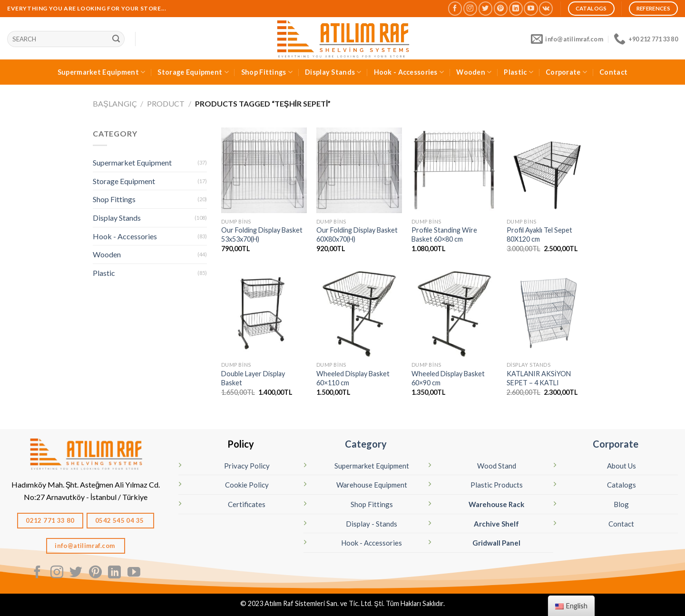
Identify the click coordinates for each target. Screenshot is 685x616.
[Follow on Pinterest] (501, 8)
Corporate (566, 72)
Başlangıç (115, 103)
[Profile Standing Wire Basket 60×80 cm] (454, 170)
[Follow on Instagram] (470, 8)
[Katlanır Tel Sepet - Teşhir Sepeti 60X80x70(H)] (359, 170)
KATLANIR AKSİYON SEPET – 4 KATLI (539, 378)
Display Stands (333, 72)
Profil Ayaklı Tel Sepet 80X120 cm (539, 235)
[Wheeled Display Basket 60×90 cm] (454, 314)
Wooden (474, 72)
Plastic (519, 72)
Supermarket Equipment (102, 72)
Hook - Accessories (409, 72)
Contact (613, 72)
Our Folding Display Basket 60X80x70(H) (357, 235)
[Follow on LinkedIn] (516, 8)
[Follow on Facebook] (455, 8)
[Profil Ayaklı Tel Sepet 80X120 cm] (549, 170)
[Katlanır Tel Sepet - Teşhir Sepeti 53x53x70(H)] (264, 170)
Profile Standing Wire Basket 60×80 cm (444, 235)
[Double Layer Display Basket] (264, 314)
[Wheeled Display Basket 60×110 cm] (359, 314)
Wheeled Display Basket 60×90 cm (448, 378)
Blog (621, 504)
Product (166, 103)
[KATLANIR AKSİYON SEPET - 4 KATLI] (549, 314)
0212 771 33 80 (50, 520)
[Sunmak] (116, 39)
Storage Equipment (193, 72)
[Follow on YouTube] (531, 8)
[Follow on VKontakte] (546, 8)
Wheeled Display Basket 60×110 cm (353, 378)
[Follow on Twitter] (485, 8)
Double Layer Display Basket (253, 378)
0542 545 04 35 (120, 520)
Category (366, 444)
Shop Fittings (267, 72)
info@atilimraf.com (86, 546)
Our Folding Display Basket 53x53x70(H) (262, 235)
